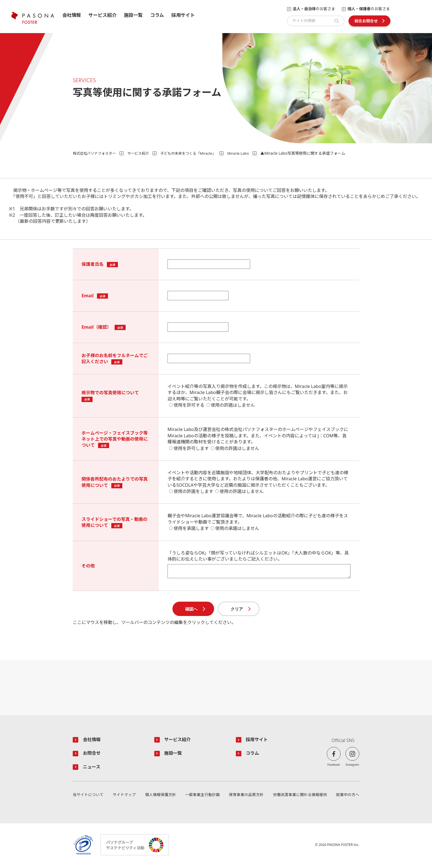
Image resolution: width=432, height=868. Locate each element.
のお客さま (314, 9)
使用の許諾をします (193, 491)
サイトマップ (124, 796)
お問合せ (93, 754)
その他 (88, 566)
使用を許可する (189, 405)
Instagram (353, 765)
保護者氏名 (93, 264)
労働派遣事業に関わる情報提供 (300, 796)
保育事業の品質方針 (246, 796)
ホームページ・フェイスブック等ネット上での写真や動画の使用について (115, 439)
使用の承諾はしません (237, 528)
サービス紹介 (102, 15)
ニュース (92, 768)
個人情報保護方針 (161, 796)
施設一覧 (133, 15)
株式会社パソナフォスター (96, 153)
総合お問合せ (366, 21)
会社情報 (72, 15)
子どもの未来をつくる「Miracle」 (195, 153)
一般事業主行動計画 (202, 796)
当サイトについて (88, 796)
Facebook (334, 765)
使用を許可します (191, 448)
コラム (157, 15)
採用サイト (183, 15)
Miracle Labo (248, 153)
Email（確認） (96, 327)
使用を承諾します (191, 528)
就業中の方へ (348, 796)
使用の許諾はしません (233, 405)
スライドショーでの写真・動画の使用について (114, 522)
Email (88, 296)
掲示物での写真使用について (110, 393)
